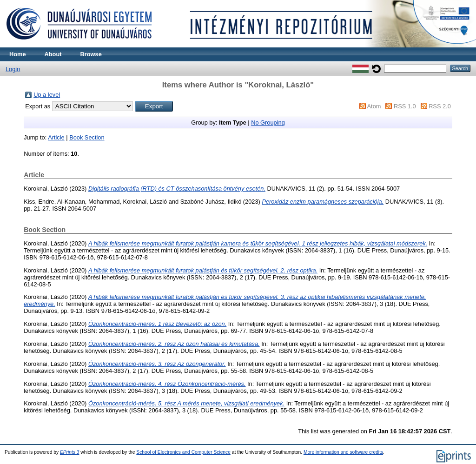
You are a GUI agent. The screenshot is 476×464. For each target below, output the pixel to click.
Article (56, 137)
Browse (91, 54)
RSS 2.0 (440, 106)
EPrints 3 (70, 452)
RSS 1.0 (405, 106)
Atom (374, 106)
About (53, 54)
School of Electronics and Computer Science (183, 452)
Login (13, 69)
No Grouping (268, 123)
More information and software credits (343, 452)
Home (18, 54)
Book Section (87, 137)
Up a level (47, 95)
